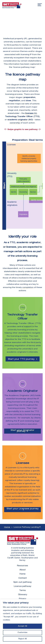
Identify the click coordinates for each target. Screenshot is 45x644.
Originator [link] (25, 396)
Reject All (23, 639)
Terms (22, 591)
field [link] (38, 487)
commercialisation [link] (32, 496)
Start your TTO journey (21, 359)
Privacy (22, 599)
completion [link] (28, 288)
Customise (22, 633)
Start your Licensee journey (23, 509)
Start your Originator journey (22, 431)
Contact (23, 578)
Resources (22, 566)
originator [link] (23, 120)
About (23, 570)
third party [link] (36, 343)
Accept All (22, 626)
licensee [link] (29, 113)
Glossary (23, 595)
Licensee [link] (12, 468)
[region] (22, 622)
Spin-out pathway (22, 582)
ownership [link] (15, 123)
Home (7, 527)
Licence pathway (22, 586)
